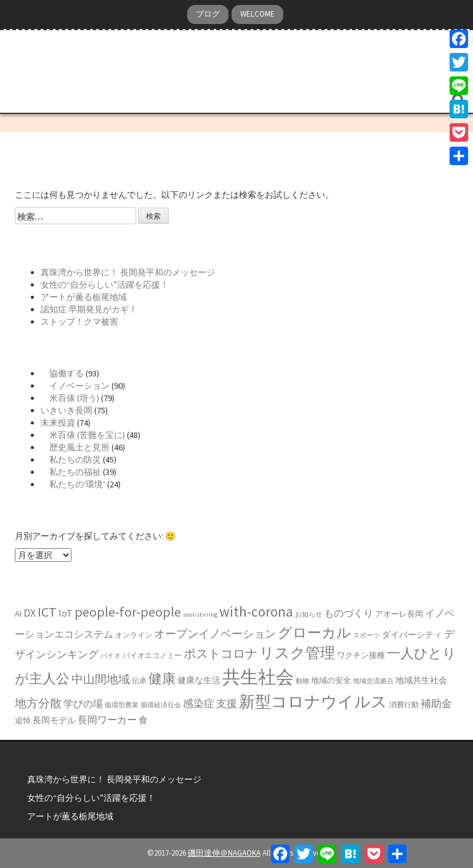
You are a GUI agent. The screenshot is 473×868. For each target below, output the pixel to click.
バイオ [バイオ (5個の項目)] (111, 656)
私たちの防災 (71, 460)
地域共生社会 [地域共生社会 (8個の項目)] (421, 680)
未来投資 (58, 423)
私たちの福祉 (71, 472)
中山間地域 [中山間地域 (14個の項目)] (101, 679)
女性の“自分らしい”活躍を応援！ (105, 285)
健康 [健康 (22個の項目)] (162, 678)
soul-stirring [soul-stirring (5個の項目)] (200, 614)
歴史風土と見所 (75, 447)
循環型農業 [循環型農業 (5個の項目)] (122, 705)
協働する (62, 373)
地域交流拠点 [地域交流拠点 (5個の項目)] (373, 681)
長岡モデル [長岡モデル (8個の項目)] (54, 720)
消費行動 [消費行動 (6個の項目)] (404, 704)
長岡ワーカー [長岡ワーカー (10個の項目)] (107, 720)
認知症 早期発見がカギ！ (89, 309)
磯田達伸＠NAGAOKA (224, 853)
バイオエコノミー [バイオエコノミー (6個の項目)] (152, 655)
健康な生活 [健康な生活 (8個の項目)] (199, 680)
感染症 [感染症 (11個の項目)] (199, 704)
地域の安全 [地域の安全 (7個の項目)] (331, 680)
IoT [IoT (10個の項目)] (66, 613)
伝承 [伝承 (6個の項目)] (139, 680)
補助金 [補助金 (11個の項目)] (436, 704)
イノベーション (75, 386)
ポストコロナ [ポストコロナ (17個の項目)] (220, 654)
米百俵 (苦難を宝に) (83, 435)
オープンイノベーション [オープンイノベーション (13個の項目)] (215, 634)
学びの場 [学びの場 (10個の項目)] (83, 704)
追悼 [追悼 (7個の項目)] (23, 720)
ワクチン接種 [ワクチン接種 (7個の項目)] (361, 655)
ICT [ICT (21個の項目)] (47, 612)
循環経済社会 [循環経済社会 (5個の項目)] (161, 705)
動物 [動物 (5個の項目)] (302, 681)
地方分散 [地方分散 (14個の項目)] (38, 703)
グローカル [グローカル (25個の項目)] (314, 632)
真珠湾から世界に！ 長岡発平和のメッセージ (128, 272)
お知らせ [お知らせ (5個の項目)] (309, 614)
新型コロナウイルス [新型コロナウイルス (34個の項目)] (313, 701)
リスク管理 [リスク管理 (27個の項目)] (297, 653)
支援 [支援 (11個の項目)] (227, 704)
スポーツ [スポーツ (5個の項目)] (366, 635)
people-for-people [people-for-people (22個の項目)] (128, 612)
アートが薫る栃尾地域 (84, 297)
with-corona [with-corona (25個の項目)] (256, 611)
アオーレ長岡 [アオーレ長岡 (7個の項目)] (399, 614)
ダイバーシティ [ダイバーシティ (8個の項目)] (412, 635)
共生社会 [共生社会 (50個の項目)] (258, 677)
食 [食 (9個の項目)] (143, 720)
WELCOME (257, 14)
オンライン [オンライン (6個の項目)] (134, 635)
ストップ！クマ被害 (79, 322)
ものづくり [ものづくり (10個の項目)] (349, 613)
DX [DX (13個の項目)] (30, 613)
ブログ (208, 14)
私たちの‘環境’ (73, 484)
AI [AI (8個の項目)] (18, 614)
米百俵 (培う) (70, 398)
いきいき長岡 (67, 410)
